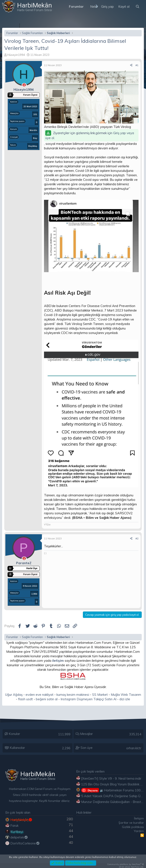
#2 (137, 538)
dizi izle (125, 699)
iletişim (58, 661)
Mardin (33, 130)
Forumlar (76, 7)
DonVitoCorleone (25, 843)
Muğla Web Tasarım (126, 695)
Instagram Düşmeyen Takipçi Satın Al (88, 699)
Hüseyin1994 (16, 55)
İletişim (139, 818)
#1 (137, 65)
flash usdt (25, 699)
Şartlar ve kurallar (131, 823)
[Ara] (138, 7)
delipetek (19, 837)
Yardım (139, 831)
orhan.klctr (134, 748)
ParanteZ (24, 563)
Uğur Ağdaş (14, 695)
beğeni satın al (47, 699)
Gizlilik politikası (133, 827)
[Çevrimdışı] (24, 85)
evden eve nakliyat (40, 695)
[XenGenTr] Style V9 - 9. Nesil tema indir (111, 778)
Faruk (14, 826)
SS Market (100, 695)
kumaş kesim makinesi (73, 695)
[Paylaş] (131, 65)
